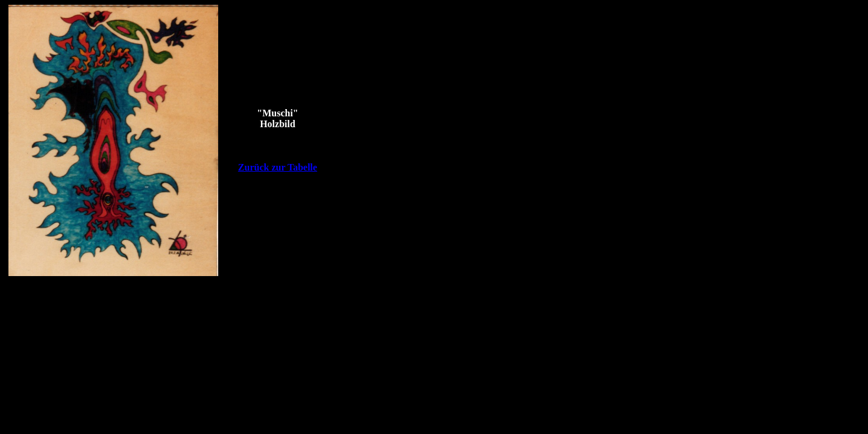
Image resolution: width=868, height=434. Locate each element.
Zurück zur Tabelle (278, 167)
